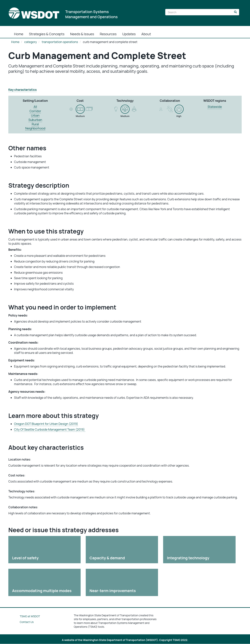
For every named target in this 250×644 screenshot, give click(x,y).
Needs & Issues (82, 34)
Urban (35, 115)
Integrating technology (188, 558)
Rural (35, 124)
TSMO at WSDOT (30, 616)
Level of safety (25, 558)
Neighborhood (35, 128)
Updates (129, 34)
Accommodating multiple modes (42, 591)
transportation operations (60, 42)
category (31, 42)
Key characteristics (22, 90)
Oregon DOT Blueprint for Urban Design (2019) (46, 424)
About (146, 34)
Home (19, 34)
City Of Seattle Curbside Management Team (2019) (50, 429)
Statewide (215, 107)
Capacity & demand (107, 558)
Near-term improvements (113, 591)
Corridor (35, 111)
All (35, 107)
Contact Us (27, 622)
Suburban (35, 120)
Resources (108, 34)
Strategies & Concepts (47, 34)
